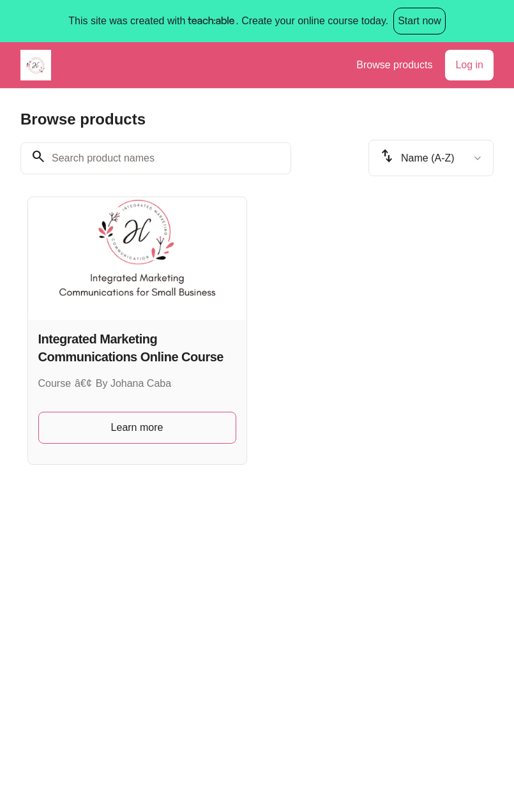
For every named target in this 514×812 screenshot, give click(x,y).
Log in (469, 65)
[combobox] (431, 158)
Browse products (394, 65)
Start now (420, 21)
